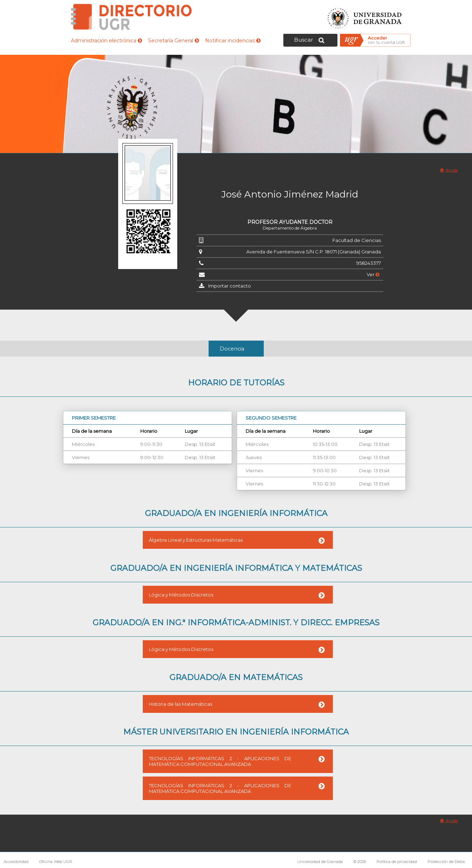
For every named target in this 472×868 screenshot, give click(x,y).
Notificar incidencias (233, 41)
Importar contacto (230, 286)
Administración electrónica (106, 41)
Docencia (232, 349)
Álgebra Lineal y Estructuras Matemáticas (196, 540)
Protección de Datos (446, 862)
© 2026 (360, 862)
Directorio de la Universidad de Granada (131, 17)
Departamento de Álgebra (290, 228)
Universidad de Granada (365, 16)
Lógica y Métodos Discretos (181, 595)
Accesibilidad (16, 862)
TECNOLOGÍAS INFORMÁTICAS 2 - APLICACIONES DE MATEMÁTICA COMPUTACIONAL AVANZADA (220, 761)
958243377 (369, 263)
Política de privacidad (397, 862)
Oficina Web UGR (56, 862)
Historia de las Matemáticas (180, 704)
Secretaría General (174, 41)
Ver (373, 274)
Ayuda (449, 170)
